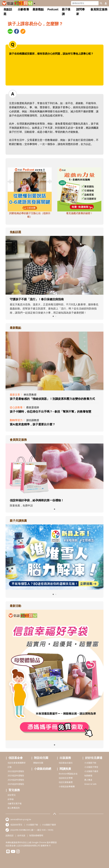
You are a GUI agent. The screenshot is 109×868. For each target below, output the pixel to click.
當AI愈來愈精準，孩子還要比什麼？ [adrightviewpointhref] (33, 424)
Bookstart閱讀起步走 (68, 774)
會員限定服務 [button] (99, 9)
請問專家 (80, 12)
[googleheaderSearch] (101, 3)
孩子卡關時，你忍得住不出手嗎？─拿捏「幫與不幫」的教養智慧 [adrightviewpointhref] (51, 411)
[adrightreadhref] (54, 557)
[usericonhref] (105, 3)
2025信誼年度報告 (16, 784)
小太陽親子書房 (91, 771)
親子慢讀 (66, 12)
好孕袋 (11, 799)
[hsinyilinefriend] (8, 852)
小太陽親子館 (90, 763)
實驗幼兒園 (38, 763)
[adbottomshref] (30, 189)
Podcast (53, 9)
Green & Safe (90, 784)
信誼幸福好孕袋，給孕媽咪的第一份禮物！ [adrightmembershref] (37, 500)
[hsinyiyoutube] (13, 852)
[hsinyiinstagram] (18, 852)
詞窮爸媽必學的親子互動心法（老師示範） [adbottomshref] (30, 215)
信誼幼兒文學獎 (66, 778)
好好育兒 (12, 795)
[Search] (85, 3)
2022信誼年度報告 (16, 771)
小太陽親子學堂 (91, 767)
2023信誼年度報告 (16, 775)
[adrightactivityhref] (54, 675)
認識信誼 (10, 835)
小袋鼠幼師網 (43, 769)
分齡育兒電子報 (15, 803)
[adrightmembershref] (54, 469)
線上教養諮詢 (14, 808)
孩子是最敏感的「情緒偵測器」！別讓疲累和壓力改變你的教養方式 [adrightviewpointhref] (52, 399)
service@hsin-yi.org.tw (21, 819)
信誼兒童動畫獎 (66, 782)
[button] (34, 3)
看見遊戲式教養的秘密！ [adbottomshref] (79, 213)
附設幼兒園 (41, 758)
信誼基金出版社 (66, 763)
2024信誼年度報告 (16, 780)
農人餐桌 (88, 780)
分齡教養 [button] (23, 9)
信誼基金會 (16, 758)
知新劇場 (88, 775)
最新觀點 (38, 9)
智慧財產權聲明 (36, 835)
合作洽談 (21, 835)
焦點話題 (8, 12)
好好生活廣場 (94, 758)
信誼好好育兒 (16, 825)
